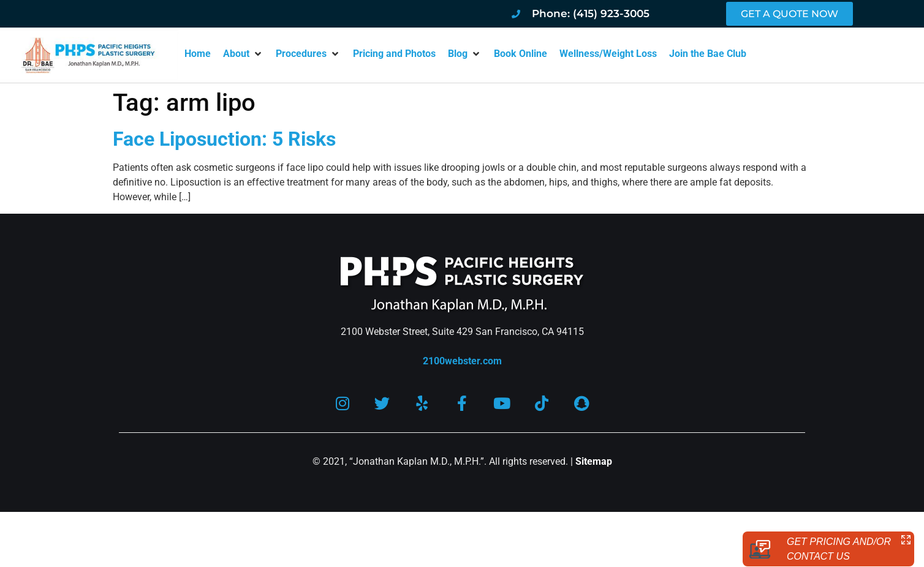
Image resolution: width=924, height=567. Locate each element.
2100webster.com (462, 361)
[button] (243, 54)
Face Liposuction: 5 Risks (224, 139)
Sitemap (594, 463)
